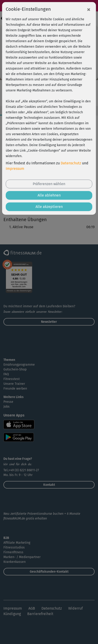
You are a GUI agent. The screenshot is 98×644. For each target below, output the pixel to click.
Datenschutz (71, 163)
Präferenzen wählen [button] (49, 184)
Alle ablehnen (49, 195)
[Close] (89, 9)
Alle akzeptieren (49, 207)
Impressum (15, 169)
